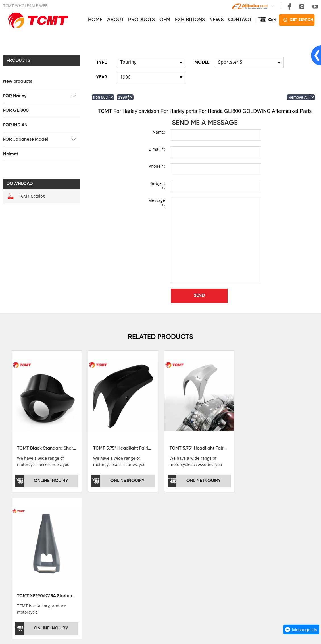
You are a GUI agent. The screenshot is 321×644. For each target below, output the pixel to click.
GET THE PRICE (161, 539)
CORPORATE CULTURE (25, 562)
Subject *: (158, 186)
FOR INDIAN (15, 125)
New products (18, 82)
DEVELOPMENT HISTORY (27, 554)
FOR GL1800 (16, 111)
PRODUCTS (141, 20)
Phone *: (157, 166)
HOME (95, 20)
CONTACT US (231, 525)
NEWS (216, 20)
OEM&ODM (156, 570)
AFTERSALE (157, 546)
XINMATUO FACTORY (23, 546)
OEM (165, 20)
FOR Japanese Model (26, 140)
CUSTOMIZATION (162, 562)
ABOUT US (15, 525)
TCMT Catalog (32, 196)
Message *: (157, 203)
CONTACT (240, 20)
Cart (272, 20)
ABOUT (115, 20)
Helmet (11, 154)
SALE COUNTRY (19, 570)
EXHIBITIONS (190, 20)
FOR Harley (15, 96)
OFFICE (10, 539)
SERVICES (157, 525)
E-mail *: (157, 149)
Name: (159, 132)
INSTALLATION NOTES (167, 554)
